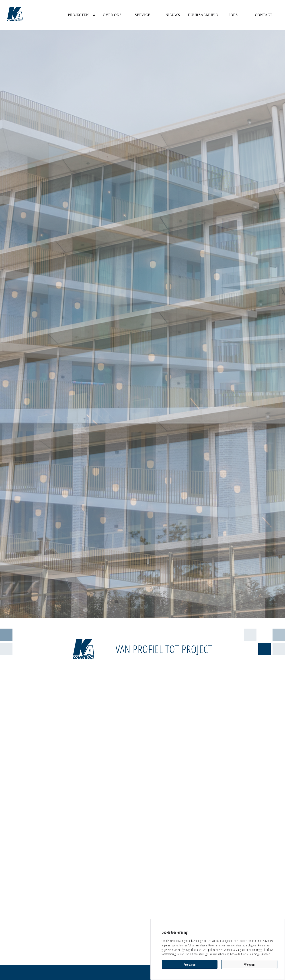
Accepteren (190, 965)
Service (142, 15)
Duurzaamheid (203, 15)
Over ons (112, 15)
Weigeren (249, 965)
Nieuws (173, 15)
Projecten (78, 15)
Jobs (233, 15)
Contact (264, 15)
